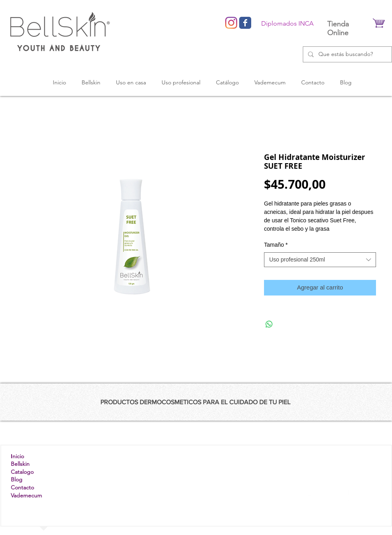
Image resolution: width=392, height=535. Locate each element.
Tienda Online (338, 28)
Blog (17, 479)
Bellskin (20, 464)
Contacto (22, 487)
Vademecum (26, 495)
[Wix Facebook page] (245, 23)
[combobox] (320, 260)
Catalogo (22, 472)
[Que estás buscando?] (347, 54)
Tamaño (276, 245)
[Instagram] (231, 23)
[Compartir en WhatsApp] (269, 324)
